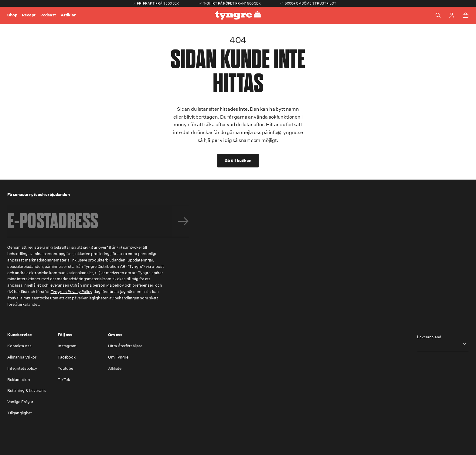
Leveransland (429, 337)
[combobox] (443, 344)
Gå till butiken (238, 161)
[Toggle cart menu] (465, 15)
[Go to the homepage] (238, 15)
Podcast (48, 15)
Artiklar (68, 15)
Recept (29, 15)
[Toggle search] (438, 15)
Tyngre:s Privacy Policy (71, 292)
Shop (12, 15)
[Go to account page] (452, 15)
